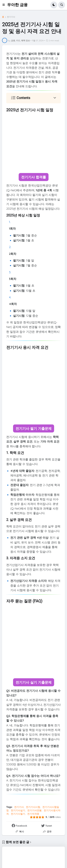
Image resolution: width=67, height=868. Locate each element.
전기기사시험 (33, 807)
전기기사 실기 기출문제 (34, 682)
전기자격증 (33, 814)
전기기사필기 (18, 814)
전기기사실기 (18, 810)
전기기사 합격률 (34, 177)
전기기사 (11, 17)
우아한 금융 (17, 5)
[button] (5, 5)
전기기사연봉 (34, 810)
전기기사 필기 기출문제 (34, 428)
